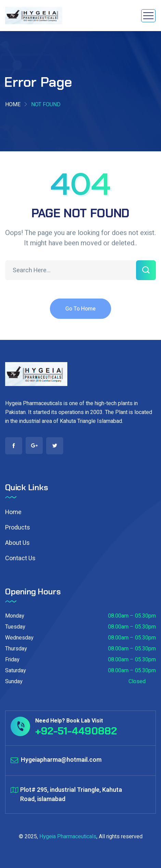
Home (13, 105)
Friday (12, 660)
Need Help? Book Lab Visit (69, 721)
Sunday (14, 681)
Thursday (16, 649)
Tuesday (15, 627)
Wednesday (19, 638)
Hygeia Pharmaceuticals (68, 837)
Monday (15, 616)
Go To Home (80, 313)
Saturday (16, 671)
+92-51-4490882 (76, 731)
